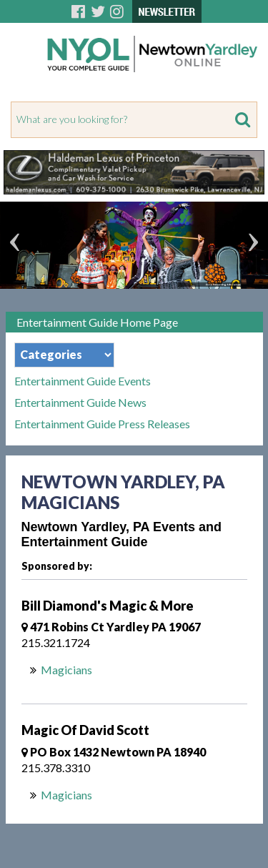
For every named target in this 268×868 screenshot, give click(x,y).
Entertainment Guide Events (83, 381)
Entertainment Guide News (80, 403)
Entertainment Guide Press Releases (102, 424)
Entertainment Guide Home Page (97, 322)
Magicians (66, 670)
